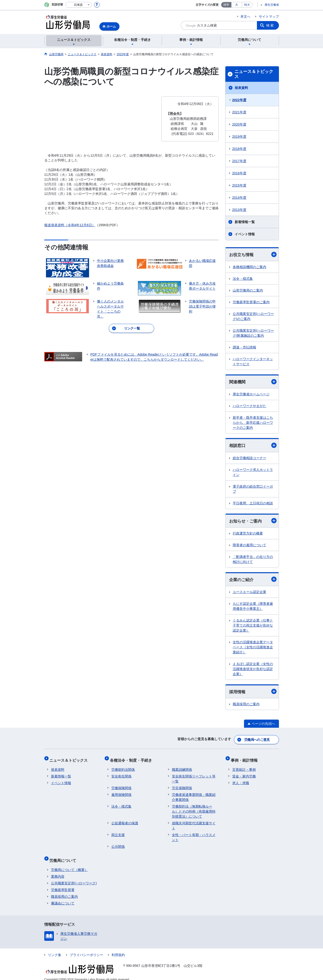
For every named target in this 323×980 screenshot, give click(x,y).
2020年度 (239, 124)
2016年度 (239, 173)
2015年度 (239, 185)
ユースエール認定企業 (249, 593)
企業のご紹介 (253, 581)
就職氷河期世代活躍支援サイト (194, 823)
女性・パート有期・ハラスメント (194, 835)
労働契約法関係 (123, 767)
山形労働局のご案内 (248, 291)
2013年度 (239, 210)
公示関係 (118, 844)
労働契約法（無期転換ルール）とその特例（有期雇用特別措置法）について (194, 809)
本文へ (245, 17)
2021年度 (239, 112)
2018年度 (239, 149)
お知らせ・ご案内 (253, 522)
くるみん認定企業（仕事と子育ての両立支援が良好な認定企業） (253, 627)
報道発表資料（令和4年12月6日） (70, 225)
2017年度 (239, 161)
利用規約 (118, 949)
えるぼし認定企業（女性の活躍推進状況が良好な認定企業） (253, 670)
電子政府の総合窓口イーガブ (253, 490)
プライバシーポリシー (86, 949)
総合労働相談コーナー (249, 459)
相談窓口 (253, 446)
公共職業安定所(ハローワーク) (74, 877)
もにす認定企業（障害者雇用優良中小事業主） (253, 608)
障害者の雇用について (249, 546)
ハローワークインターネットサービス (253, 362)
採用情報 (253, 693)
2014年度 (239, 198)
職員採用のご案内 (246, 706)
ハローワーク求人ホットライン (253, 473)
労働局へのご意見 (257, 740)
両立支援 (118, 832)
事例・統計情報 (246, 759)
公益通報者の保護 (125, 820)
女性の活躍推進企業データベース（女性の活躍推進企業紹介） (253, 649)
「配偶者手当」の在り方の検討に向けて (253, 560)
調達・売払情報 (244, 347)
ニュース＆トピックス (254, 74)
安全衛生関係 (121, 774)
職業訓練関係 (182, 767)
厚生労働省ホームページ (251, 395)
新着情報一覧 (245, 222)
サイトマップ (269, 17)
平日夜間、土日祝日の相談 (253, 504)
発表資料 (241, 88)
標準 (226, 5)
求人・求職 (241, 780)
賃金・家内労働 (244, 774)
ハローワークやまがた (249, 407)
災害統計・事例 (244, 767)
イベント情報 (245, 234)
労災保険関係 (182, 785)
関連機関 (253, 382)
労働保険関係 (121, 785)
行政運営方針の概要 (248, 534)
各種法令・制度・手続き (132, 759)
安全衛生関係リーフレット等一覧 (194, 776)
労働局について (64, 856)
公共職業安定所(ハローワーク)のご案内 (253, 317)
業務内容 (58, 871)
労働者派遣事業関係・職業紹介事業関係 (194, 795)
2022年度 (239, 100)
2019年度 (239, 137)
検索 (270, 25)
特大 (247, 5)
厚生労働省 (272, 5)
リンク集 (55, 949)
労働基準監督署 (63, 884)
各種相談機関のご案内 (249, 267)
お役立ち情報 (253, 255)
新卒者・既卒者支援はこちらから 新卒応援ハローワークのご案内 (253, 423)
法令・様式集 (243, 279)
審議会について (63, 897)
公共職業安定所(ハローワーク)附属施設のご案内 (253, 333)
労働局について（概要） (69, 864)
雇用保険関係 (121, 792)
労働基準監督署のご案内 (251, 302)
